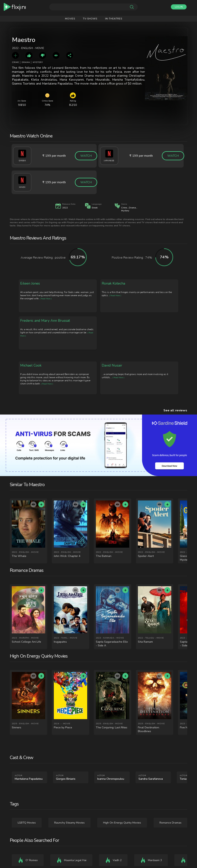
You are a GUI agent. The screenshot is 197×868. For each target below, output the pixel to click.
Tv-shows (90, 19)
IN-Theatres (114, 19)
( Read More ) (46, 299)
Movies (70, 19)
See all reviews (175, 410)
